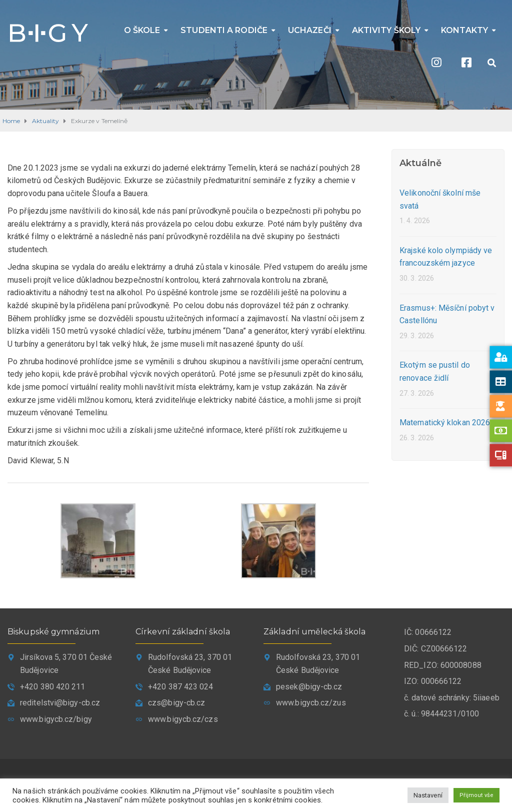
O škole (142, 30)
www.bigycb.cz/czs (183, 719)
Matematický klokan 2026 (445, 423)
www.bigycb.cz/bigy (56, 719)
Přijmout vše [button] (476, 795)
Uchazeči (310, 30)
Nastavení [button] (428, 795)
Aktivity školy (386, 30)
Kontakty (464, 30)
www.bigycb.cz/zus (311, 703)
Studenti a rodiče (224, 30)
